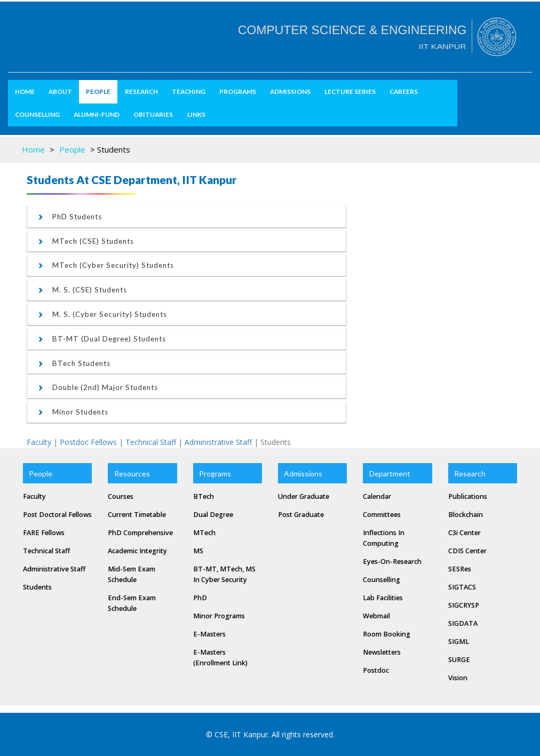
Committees (382, 515)
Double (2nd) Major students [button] (98, 387)
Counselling (37, 114)
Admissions (290, 91)
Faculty (39, 442)
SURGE (459, 660)
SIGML (459, 642)
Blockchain (466, 515)
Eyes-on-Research (392, 562)
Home (25, 91)
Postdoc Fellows (88, 442)
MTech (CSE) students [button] (86, 241)
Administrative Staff (218, 442)
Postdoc (376, 670)
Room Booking (387, 634)
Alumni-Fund (97, 114)
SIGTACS (462, 587)
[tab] (186, 217)
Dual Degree (213, 515)
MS (198, 551)
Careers (404, 91)
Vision (458, 678)
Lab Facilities (383, 598)
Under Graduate (304, 496)
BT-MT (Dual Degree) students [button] (102, 339)
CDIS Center (467, 551)
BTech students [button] (74, 363)
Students (37, 587)
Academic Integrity (137, 551)
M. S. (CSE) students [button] (82, 290)
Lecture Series (350, 91)
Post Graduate (301, 515)
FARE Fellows (44, 533)
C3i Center (464, 533)
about (60, 91)
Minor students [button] (73, 412)
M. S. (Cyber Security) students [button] (102, 314)
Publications (468, 496)
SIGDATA (463, 623)
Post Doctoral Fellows (57, 515)
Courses (121, 496)
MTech (204, 533)
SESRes (460, 569)
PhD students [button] (70, 217)
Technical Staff (151, 442)
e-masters (209, 634)
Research (141, 91)
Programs (238, 91)
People (98, 91)
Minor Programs (219, 616)
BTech (204, 496)
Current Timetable (137, 515)
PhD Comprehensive (140, 533)
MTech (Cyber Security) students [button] (106, 265)
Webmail (376, 616)
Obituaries (153, 114)
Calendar (377, 496)
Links (196, 114)
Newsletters (382, 652)
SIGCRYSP (464, 605)
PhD (200, 598)
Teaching (189, 91)
